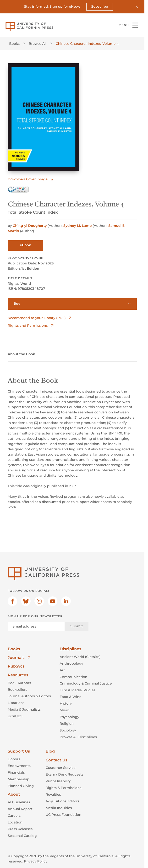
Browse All (38, 44)
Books (14, 44)
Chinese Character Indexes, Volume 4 (87, 44)
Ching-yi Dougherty (30, 226)
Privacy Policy (36, 861)
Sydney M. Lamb (78, 226)
